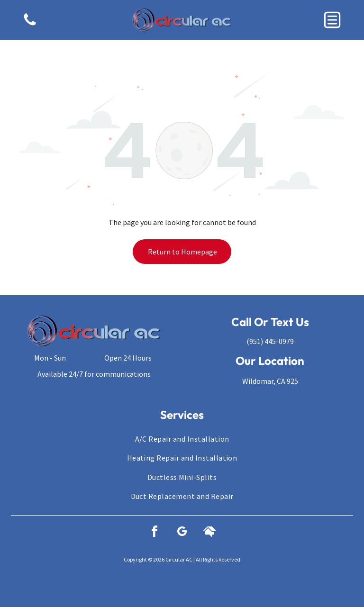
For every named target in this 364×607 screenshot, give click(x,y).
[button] (332, 20)
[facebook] (155, 533)
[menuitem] (182, 439)
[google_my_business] (182, 533)
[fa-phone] (30, 25)
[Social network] (209, 533)
